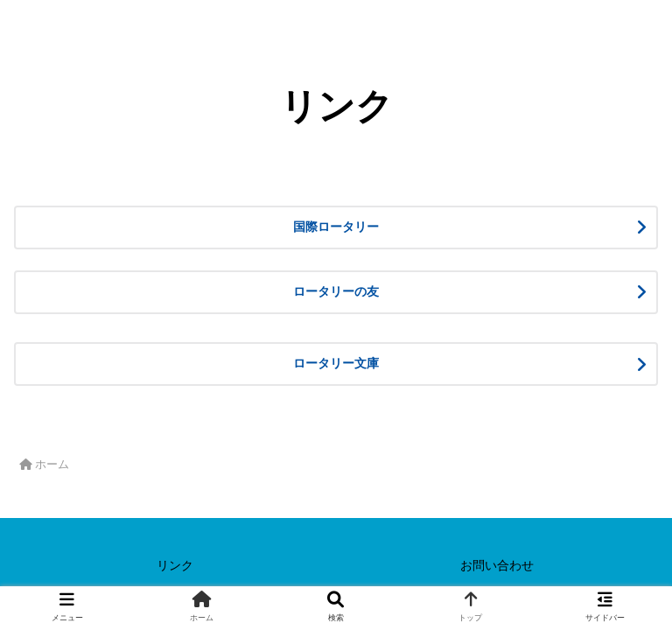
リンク (175, 565)
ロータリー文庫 (434, 363)
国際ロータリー (434, 227)
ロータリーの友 (422, 291)
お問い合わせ (497, 565)
